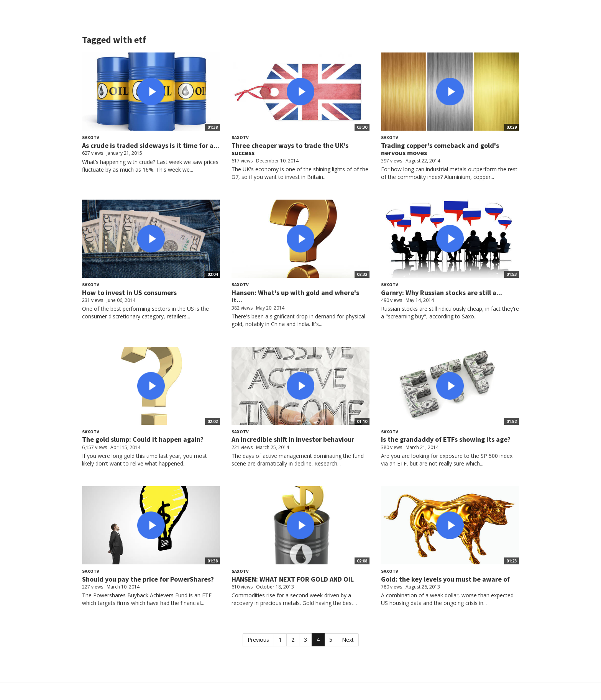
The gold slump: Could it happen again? (143, 439)
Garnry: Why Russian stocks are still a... (442, 293)
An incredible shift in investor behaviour (293, 439)
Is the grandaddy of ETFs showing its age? (446, 439)
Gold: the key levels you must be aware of (445, 579)
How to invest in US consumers (129, 293)
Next (348, 640)
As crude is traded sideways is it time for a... (151, 145)
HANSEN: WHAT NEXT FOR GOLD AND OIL (293, 579)
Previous (258, 640)
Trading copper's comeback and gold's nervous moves (440, 149)
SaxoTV (91, 137)
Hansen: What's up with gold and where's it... (295, 296)
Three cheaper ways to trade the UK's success (290, 149)
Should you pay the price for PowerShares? (148, 579)
